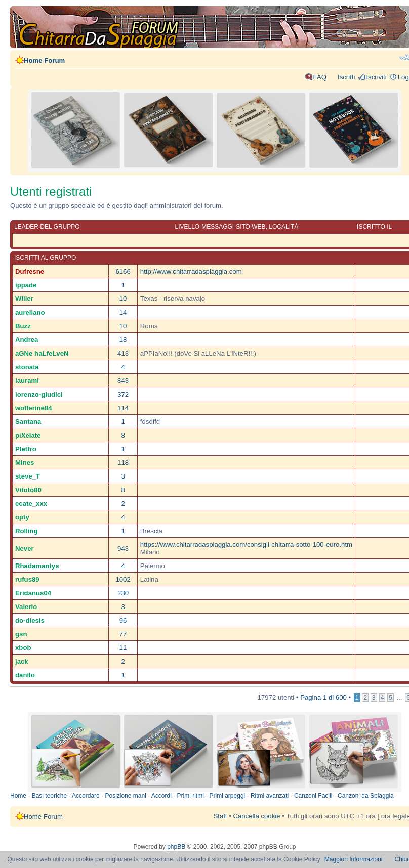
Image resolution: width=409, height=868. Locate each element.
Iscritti (346, 77)
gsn (21, 634)
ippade (26, 285)
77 (123, 634)
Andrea (27, 340)
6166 (123, 271)
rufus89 (27, 579)
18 (123, 340)
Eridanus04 (33, 593)
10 (123, 299)
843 (123, 381)
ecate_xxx (31, 504)
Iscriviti (376, 77)
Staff (220, 816)
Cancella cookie (256, 816)
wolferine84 (34, 408)
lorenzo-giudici (39, 394)
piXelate (28, 435)
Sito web (251, 227)
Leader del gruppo (47, 227)
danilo (25, 675)
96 (123, 620)
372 (123, 394)
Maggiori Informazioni (354, 859)
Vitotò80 (28, 490)
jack (22, 661)
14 (123, 312)
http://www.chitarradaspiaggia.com (191, 271)
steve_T (28, 476)
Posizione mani (125, 796)
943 (123, 549)
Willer (24, 299)
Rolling (27, 531)
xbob (23, 648)
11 (123, 648)
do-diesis (30, 620)
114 (123, 408)
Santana (28, 422)
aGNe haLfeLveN (42, 353)
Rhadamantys (37, 566)
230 (123, 593)
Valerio (26, 607)
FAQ (320, 77)
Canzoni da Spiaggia (366, 796)
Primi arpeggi (228, 796)
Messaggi (218, 227)
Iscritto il (374, 227)
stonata (27, 367)
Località (283, 227)
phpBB (176, 847)
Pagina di (323, 697)
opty (22, 517)
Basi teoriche (49, 796)
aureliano (30, 312)
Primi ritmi (191, 796)
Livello (187, 227)
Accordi (161, 796)
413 (123, 353)
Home (18, 796)
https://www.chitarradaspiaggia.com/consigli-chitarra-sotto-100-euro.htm (246, 545)
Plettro (26, 449)
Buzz (23, 326)
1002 (123, 579)
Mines (25, 463)
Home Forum (44, 60)
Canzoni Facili (313, 796)
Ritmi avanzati (270, 796)
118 (123, 463)
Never (25, 549)
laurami (27, 381)
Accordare (86, 796)
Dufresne (30, 271)
